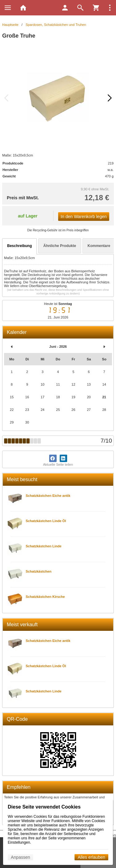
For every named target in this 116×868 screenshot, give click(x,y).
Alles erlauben (91, 857)
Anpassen (20, 857)
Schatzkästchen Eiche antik (48, 496)
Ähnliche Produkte (60, 246)
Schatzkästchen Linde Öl (46, 521)
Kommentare (99, 246)
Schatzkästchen (39, 571)
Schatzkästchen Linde (44, 546)
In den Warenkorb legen (84, 217)
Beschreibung (19, 246)
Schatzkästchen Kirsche (45, 597)
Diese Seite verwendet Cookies (44, 807)
